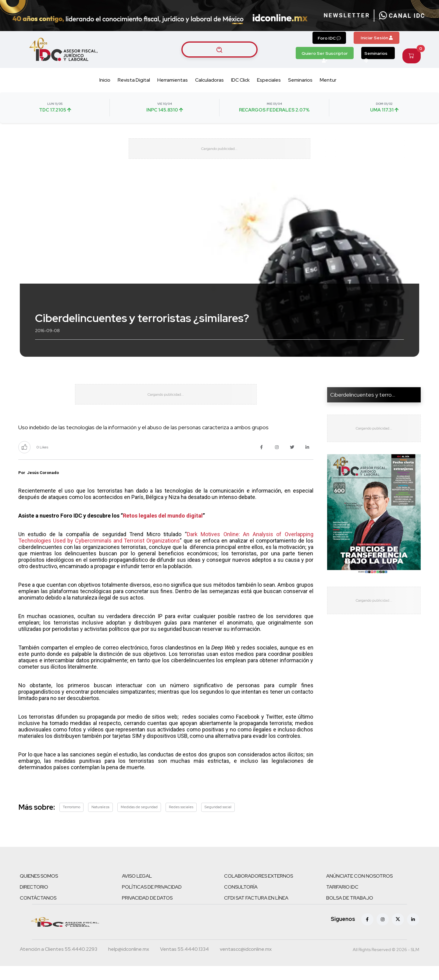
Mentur (328, 80)
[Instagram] (383, 933)
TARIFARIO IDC (342, 901)
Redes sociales (181, 821)
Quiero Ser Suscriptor (325, 55)
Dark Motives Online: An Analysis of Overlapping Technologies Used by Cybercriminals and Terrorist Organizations (166, 552)
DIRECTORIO (34, 901)
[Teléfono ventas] (184, 964)
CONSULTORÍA (241, 901)
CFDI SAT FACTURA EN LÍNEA (256, 912)
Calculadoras (209, 80)
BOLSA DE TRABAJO (350, 912)
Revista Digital (134, 80)
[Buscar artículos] (220, 49)
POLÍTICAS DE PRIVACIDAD (152, 901)
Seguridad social (218, 821)
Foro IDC (329, 38)
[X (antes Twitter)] (398, 933)
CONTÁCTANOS (38, 912)
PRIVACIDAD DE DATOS (147, 912)
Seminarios (376, 55)
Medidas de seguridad (139, 821)
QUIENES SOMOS (39, 890)
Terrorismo (71, 821)
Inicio (105, 80)
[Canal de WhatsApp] (402, 16)
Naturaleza (100, 821)
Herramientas (173, 80)
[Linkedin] (413, 933)
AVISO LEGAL (137, 890)
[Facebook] (367, 933)
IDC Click (240, 80)
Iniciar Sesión (377, 38)
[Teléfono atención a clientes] (59, 964)
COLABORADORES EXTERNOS (259, 890)
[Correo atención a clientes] (129, 964)
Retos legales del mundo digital (163, 530)
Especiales (269, 80)
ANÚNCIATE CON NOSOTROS (359, 890)
